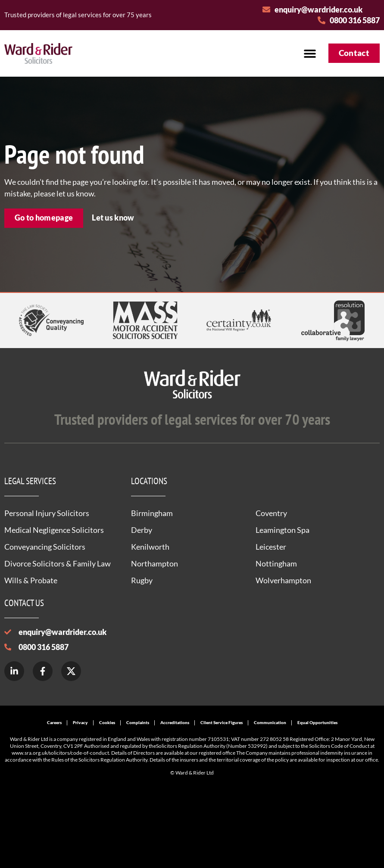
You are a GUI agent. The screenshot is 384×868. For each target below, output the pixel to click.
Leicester (271, 547)
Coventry (271, 513)
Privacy (80, 723)
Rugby (142, 580)
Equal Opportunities (317, 723)
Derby (142, 530)
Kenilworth (150, 547)
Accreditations (175, 723)
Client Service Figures (222, 723)
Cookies (107, 723)
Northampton (155, 563)
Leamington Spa (283, 530)
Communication (270, 723)
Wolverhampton (283, 580)
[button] (310, 53)
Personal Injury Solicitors (47, 513)
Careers (54, 723)
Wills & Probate (31, 580)
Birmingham (152, 513)
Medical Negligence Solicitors (54, 530)
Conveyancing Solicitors (45, 547)
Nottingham (276, 563)
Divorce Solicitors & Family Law (58, 563)
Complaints (138, 723)
